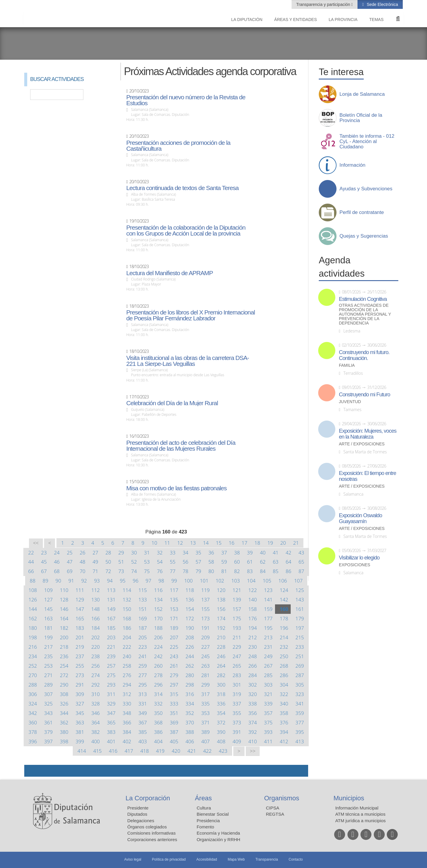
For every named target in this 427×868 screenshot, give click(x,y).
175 (237, 618)
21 (296, 543)
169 (143, 618)
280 (190, 675)
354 (221, 713)
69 (70, 571)
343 (48, 713)
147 (80, 609)
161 (300, 609)
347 (111, 713)
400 (96, 741)
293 (111, 685)
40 (263, 553)
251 (300, 656)
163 (48, 618)
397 (48, 741)
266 (253, 666)
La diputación (247, 20)
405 (174, 741)
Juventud (350, 402)
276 (127, 675)
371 (205, 722)
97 (148, 581)
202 (96, 637)
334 (190, 704)
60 (237, 562)
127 (48, 600)
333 (174, 704)
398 (64, 741)
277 (143, 675)
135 (174, 600)
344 (64, 713)
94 (110, 581)
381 (80, 732)
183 (80, 628)
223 (143, 647)
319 (237, 694)
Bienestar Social (213, 814)
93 (97, 581)
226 (190, 647)
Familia (347, 365)
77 (173, 571)
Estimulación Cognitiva (363, 299)
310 (96, 694)
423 (223, 751)
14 (206, 543)
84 (263, 571)
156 (221, 609)
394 (284, 732)
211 (237, 637)
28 (108, 553)
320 (253, 694)
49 (95, 562)
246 (221, 656)
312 (127, 694)
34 (186, 553)
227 (205, 647)
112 (96, 590)
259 (143, 666)
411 (268, 741)
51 (121, 562)
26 (82, 553)
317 (205, 694)
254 (64, 666)
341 (300, 704)
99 (174, 581)
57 (198, 562)
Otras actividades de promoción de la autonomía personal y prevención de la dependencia (365, 314)
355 (237, 713)
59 (224, 562)
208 (190, 637)
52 (134, 562)
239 (111, 656)
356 (253, 713)
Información (352, 165)
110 (64, 590)
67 (44, 571)
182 (64, 628)
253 (48, 666)
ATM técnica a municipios (360, 814)
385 (143, 732)
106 (283, 581)
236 (64, 656)
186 (127, 628)
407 (205, 741)
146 (64, 609)
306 (33, 694)
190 (190, 628)
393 (268, 732)
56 (186, 562)
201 (80, 637)
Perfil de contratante (362, 212)
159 (268, 609)
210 (221, 637)
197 (300, 628)
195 (268, 628)
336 (221, 704)
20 (283, 543)
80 (211, 571)
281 (205, 675)
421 (192, 751)
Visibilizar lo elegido (359, 558)
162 (33, 618)
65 (301, 562)
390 (221, 732)
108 (33, 590)
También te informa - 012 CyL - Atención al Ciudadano (367, 142)
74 (134, 571)
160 (284, 609)
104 (251, 581)
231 (268, 647)
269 (300, 666)
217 (48, 647)
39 (250, 553)
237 (80, 656)
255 (80, 666)
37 (224, 553)
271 (48, 675)
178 (284, 618)
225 (174, 647)
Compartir (32, 771)
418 (145, 751)
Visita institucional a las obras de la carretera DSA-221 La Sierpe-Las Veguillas (188, 361)
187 (143, 628)
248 (253, 656)
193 (237, 628)
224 (158, 647)
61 (250, 562)
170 (158, 618)
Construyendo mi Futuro (364, 395)
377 (300, 722)
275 (111, 675)
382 (96, 732)
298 (190, 685)
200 (64, 637)
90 (58, 581)
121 (237, 590)
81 (224, 571)
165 (80, 618)
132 (127, 600)
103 (236, 581)
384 (127, 732)
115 (143, 590)
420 (176, 751)
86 (288, 571)
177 (268, 618)
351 (174, 713)
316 (190, 694)
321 (268, 694)
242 (158, 656)
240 (127, 656)
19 (270, 543)
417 (129, 751)
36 (211, 553)
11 (167, 543)
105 (267, 581)
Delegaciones (141, 821)
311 (111, 694)
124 (284, 590)
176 (253, 618)
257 (111, 666)
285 (268, 675)
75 (147, 571)
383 (111, 732)
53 (147, 562)
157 (237, 609)
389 (205, 732)
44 (31, 562)
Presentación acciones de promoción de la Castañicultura (178, 146)
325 (48, 704)
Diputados (138, 814)
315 (174, 694)
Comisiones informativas (152, 833)
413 (300, 741)
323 (300, 694)
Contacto (296, 859)
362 (64, 722)
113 (111, 590)
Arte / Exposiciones (362, 444)
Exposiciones (355, 565)
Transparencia (267, 859)
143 (300, 600)
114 (127, 590)
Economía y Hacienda (218, 833)
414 (82, 751)
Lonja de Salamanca (362, 94)
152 (158, 609)
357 (268, 713)
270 (33, 675)
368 (158, 722)
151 (143, 609)
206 (158, 637)
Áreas (203, 798)
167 (111, 618)
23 (44, 553)
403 (143, 741)
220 (96, 647)
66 (31, 571)
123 (268, 590)
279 (174, 675)
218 (64, 647)
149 (111, 609)
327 (80, 704)
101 (204, 581)
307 (48, 694)
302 (253, 685)
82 (237, 571)
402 (127, 741)
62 (263, 562)
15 (219, 543)
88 (33, 581)
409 (237, 741)
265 (237, 666)
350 (158, 713)
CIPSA (272, 808)
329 (111, 704)
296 (158, 685)
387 (174, 732)
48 (82, 562)
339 (268, 704)
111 (80, 590)
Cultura (204, 808)
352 (190, 713)
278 (158, 675)
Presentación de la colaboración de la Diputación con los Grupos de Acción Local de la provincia (186, 231)
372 (221, 722)
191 (205, 628)
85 (275, 571)
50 (108, 562)
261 (174, 666)
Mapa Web (236, 859)
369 (174, 722)
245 (205, 656)
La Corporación (148, 798)
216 (33, 647)
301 (237, 685)
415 (97, 751)
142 (284, 600)
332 (158, 704)
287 (300, 675)
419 (160, 751)
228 (221, 647)
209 (205, 637)
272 (64, 675)
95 (123, 581)
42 (288, 553)
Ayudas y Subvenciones (366, 189)
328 (96, 704)
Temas (376, 20)
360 (33, 722)
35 (198, 553)
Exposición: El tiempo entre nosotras (367, 476)
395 (300, 732)
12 (180, 543)
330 (127, 704)
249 (268, 656)
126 (33, 600)
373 (237, 722)
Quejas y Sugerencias (364, 236)
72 (108, 571)
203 (111, 637)
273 (80, 675)
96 (136, 581)
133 (143, 600)
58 (211, 562)
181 (48, 628)
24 (57, 553)
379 (48, 732)
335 (205, 704)
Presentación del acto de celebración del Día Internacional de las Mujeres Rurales (181, 446)
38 (237, 553)
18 (257, 543)
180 (33, 628)
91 (71, 581)
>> (253, 751)
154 (190, 609)
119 (205, 590)
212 (253, 637)
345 (80, 713)
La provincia (343, 20)
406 (190, 741)
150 (127, 609)
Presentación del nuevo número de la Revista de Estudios (186, 100)
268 (284, 666)
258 (127, 666)
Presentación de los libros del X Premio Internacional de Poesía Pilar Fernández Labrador (191, 315)
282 (221, 675)
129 (80, 600)
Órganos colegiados (147, 827)
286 (284, 675)
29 (121, 553)
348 (127, 713)
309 (80, 694)
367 (143, 722)
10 (154, 543)
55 (173, 562)
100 (189, 581)
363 (80, 722)
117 (174, 590)
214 (284, 637)
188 (158, 628)
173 (205, 618)
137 (205, 600)
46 (57, 562)
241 (143, 656)
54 (160, 562)
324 (33, 704)
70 (82, 571)
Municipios (349, 798)
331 (143, 704)
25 (70, 553)
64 (288, 562)
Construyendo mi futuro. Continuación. (364, 355)
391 (237, 732)
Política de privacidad (169, 859)
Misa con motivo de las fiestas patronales (176, 488)
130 (96, 600)
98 (161, 581)
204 (127, 637)
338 (253, 704)
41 (275, 553)
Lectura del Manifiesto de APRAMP (170, 273)
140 (253, 600)
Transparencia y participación (324, 4)
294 (127, 685)
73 (121, 571)
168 (127, 618)
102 (220, 581)
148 (96, 609)
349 (143, 713)
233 (300, 647)
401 (111, 741)
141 (268, 600)
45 (44, 562)
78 (186, 571)
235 (48, 656)
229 (237, 647)
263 (205, 666)
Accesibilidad (207, 859)
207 (174, 637)
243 (174, 656)
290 (64, 685)
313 (143, 694)
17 (244, 543)
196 (284, 628)
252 (33, 666)
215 (300, 637)
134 (158, 600)
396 (33, 741)
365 (111, 722)
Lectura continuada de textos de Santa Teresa (182, 188)
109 (48, 590)
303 (268, 685)
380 (64, 732)
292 (96, 685)
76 (160, 571)
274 (96, 675)
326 (64, 704)
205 (143, 637)
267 (268, 666)
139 (237, 600)
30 (134, 553)
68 (57, 571)
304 (284, 685)
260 (158, 666)
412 (284, 741)
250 (284, 656)
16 (232, 543)
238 (96, 656)
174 (221, 618)
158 (253, 609)
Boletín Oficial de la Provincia (361, 118)
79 (198, 571)
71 (95, 571)
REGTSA (275, 814)
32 (160, 553)
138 (221, 600)
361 (48, 722)
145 (48, 609)
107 (299, 581)
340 (284, 704)
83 (250, 571)
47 (70, 562)
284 (253, 675)
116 (158, 590)
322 (284, 694)
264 (221, 666)
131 (111, 600)
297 (174, 685)
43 (301, 553)
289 (48, 685)
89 (45, 581)
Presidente (138, 808)
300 (221, 685)
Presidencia (208, 821)
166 (96, 618)
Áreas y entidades (295, 20)
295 (143, 685)
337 (237, 704)
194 (253, 628)
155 (205, 609)
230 (253, 647)
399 (80, 741)
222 (127, 647)
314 (158, 694)
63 (275, 562)
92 (84, 581)
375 (268, 722)
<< (36, 543)
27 (95, 553)
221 (111, 647)
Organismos (282, 798)
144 (33, 609)
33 (173, 553)
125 (300, 590)
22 (31, 553)
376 (284, 722)
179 (300, 618)
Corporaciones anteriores (152, 839)
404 (158, 741)
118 (190, 590)
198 (33, 637)
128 (64, 600)
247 (237, 656)
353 (205, 713)
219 (80, 647)
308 (64, 694)
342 (33, 713)
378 (33, 732)
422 (207, 751)
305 (300, 685)
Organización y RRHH (219, 839)
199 (48, 637)
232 (284, 647)
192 (221, 628)
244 (190, 656)
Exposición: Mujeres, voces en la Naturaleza (368, 434)
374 (253, 722)
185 (111, 628)
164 (64, 618)
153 (174, 609)
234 (33, 656)
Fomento (205, 827)
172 (190, 618)
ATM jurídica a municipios (361, 821)
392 (253, 732)
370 (190, 722)
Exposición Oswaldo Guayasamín (360, 518)
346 (96, 713)
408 (221, 741)
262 (190, 666)
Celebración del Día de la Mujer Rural (172, 403)
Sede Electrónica (382, 4)
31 (147, 553)
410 (253, 741)
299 (205, 685)
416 (113, 751)
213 (268, 637)
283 (237, 675)
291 (80, 685)
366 (127, 722)
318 (221, 694)
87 (301, 571)
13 (193, 543)
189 (174, 628)
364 (96, 722)
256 (96, 666)
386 (158, 732)
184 (96, 628)
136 (190, 600)
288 (33, 685)
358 (284, 713)
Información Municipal (357, 808)
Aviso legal (133, 859)
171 (174, 618)
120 (221, 590)
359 (300, 713)
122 (253, 590)
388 (190, 732)
